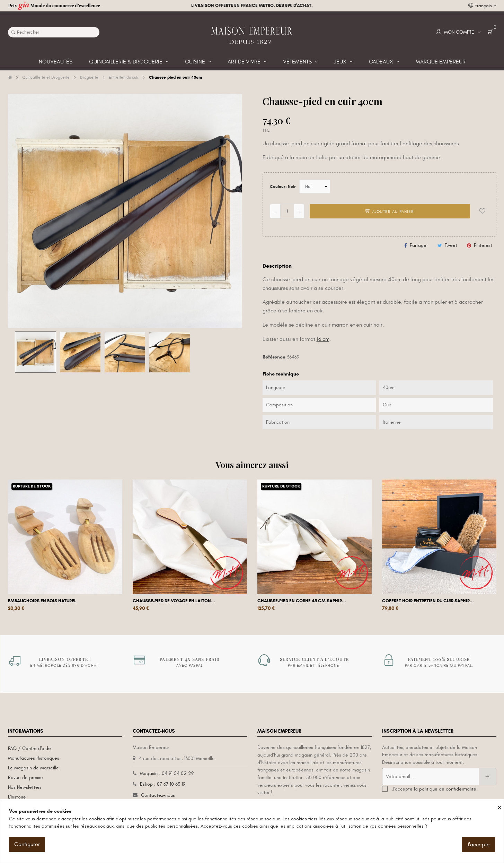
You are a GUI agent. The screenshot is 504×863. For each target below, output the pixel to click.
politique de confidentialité (448, 789)
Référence (274, 357)
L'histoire (17, 797)
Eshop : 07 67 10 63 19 (163, 784)
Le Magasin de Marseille (33, 768)
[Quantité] (287, 211)
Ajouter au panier (390, 212)
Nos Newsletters (25, 787)
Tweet (451, 245)
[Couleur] (315, 187)
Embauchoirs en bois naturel (42, 601)
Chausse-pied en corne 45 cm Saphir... (302, 601)
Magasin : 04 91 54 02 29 (167, 773)
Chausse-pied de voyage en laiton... (174, 601)
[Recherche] (54, 32)
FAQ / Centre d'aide (29, 748)
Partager (419, 245)
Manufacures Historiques (34, 758)
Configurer (27, 844)
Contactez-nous (158, 795)
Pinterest (483, 245)
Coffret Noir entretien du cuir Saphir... (428, 601)
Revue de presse (25, 778)
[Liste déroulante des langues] (482, 6)
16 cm (323, 339)
